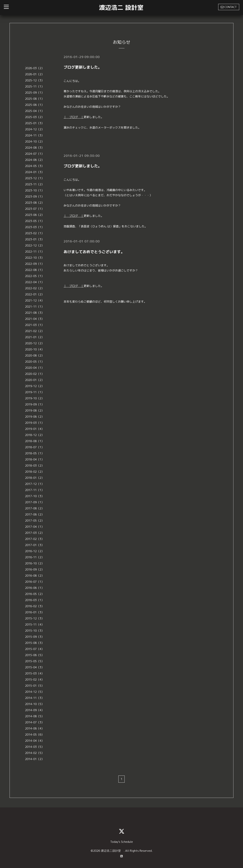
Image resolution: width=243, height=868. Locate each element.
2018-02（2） (35, 472)
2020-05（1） (35, 362)
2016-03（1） (35, 600)
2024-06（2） (35, 160)
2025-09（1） (35, 93)
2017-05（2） (35, 521)
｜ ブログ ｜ (74, 117)
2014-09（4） (35, 710)
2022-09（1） (35, 264)
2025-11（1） (35, 86)
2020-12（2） (35, 343)
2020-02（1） (35, 374)
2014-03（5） (35, 747)
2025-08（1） (35, 99)
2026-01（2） (35, 74)
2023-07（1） (35, 209)
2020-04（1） (35, 368)
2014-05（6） (35, 735)
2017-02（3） (35, 539)
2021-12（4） (35, 300)
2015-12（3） (35, 618)
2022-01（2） (35, 294)
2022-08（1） (35, 270)
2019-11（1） (35, 392)
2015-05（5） (35, 661)
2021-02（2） (35, 331)
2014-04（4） (35, 741)
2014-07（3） (35, 722)
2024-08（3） (35, 148)
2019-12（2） (35, 386)
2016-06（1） (35, 588)
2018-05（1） (35, 453)
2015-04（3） (35, 667)
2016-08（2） (35, 576)
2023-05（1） (35, 221)
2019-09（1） (35, 404)
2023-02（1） (35, 233)
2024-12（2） (35, 129)
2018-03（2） (35, 466)
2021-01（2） (35, 337)
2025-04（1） (35, 111)
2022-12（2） (35, 245)
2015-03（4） (35, 673)
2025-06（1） (35, 105)
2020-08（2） (35, 355)
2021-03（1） (35, 325)
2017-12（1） (35, 484)
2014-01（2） (35, 759)
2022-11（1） (35, 252)
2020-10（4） (35, 349)
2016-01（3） (35, 612)
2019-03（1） (35, 423)
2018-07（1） (35, 447)
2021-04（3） (35, 319)
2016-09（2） (35, 569)
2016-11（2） (35, 557)
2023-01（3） (35, 239)
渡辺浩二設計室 (112, 851)
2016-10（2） (35, 563)
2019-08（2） (35, 410)
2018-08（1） (35, 441)
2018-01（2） (35, 478)
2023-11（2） (35, 184)
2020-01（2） (35, 380)
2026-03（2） (35, 68)
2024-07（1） (35, 154)
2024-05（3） (35, 166)
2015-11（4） (35, 624)
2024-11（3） (35, 135)
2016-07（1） (35, 582)
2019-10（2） (35, 398)
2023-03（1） (35, 227)
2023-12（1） (35, 178)
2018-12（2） (35, 435)
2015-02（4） (35, 680)
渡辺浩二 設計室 (121, 7)
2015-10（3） (35, 631)
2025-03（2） (35, 117)
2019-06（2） (35, 417)
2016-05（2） (35, 594)
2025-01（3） (35, 123)
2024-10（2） (35, 141)
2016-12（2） (35, 551)
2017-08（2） (35, 508)
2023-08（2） (35, 203)
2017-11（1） (35, 490)
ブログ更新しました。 (83, 67)
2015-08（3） (35, 643)
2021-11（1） (35, 307)
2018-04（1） (35, 459)
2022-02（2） (35, 288)
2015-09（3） (35, 637)
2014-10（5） (35, 704)
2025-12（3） (35, 80)
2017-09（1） (35, 502)
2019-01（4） (35, 429)
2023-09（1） (35, 197)
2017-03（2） (35, 533)
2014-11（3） (35, 698)
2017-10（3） (35, 496)
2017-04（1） (35, 527)
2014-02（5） (35, 753)
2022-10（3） (35, 258)
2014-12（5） (35, 692)
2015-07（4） (35, 649)
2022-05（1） (35, 276)
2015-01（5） (35, 686)
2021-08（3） (35, 313)
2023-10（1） (35, 190)
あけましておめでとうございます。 (94, 251)
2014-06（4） (35, 728)
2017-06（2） (35, 514)
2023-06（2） (35, 215)
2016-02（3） (35, 606)
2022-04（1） (35, 282)
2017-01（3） (35, 545)
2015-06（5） (35, 655)
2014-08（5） (35, 716)
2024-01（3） (35, 172)
